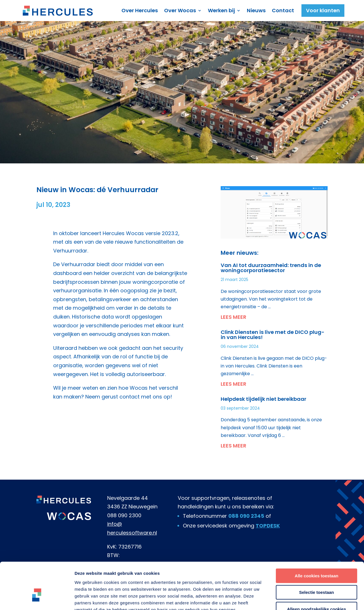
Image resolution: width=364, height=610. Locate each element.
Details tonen (307, 599)
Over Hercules (140, 10)
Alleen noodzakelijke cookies (317, 574)
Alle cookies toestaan (316, 540)
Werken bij (221, 10)
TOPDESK (268, 526)
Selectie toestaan (317, 557)
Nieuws (256, 10)
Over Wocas (180, 10)
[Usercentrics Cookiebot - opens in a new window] (37, 599)
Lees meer (233, 317)
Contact (283, 10)
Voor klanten (323, 10)
